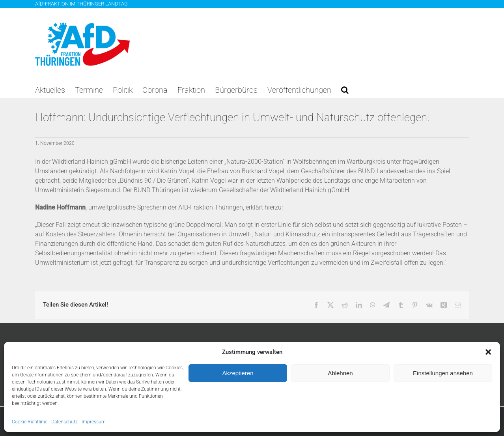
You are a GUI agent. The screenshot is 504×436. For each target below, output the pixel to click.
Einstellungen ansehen (443, 373)
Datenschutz (64, 422)
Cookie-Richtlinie (30, 422)
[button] (488, 352)
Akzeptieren (238, 373)
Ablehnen (340, 373)
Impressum (94, 422)
